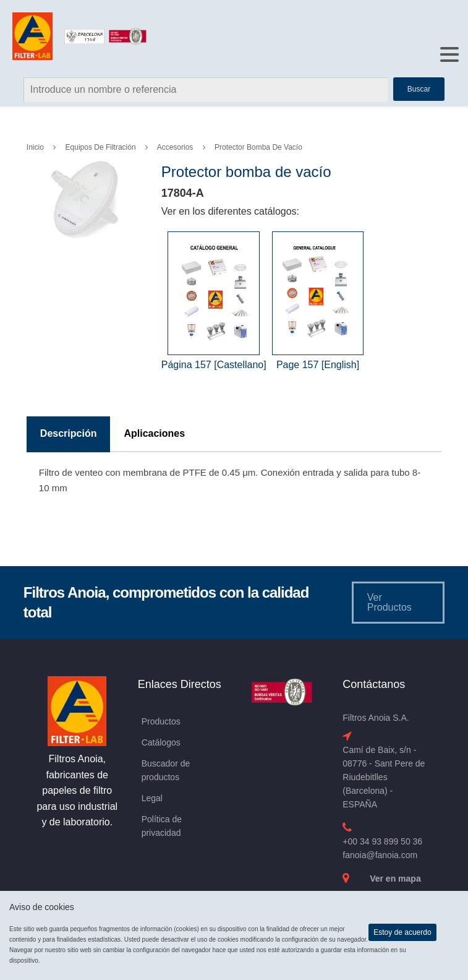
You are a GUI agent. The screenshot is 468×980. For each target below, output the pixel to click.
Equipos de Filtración (101, 147)
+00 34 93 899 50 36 (382, 841)
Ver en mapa (395, 879)
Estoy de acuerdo (402, 932)
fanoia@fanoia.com (380, 855)
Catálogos (161, 742)
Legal (152, 798)
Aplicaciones (154, 433)
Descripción (69, 433)
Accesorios (175, 147)
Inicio (35, 147)
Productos (161, 721)
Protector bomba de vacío (258, 147)
